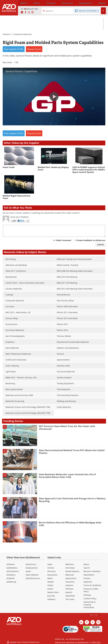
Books (50, 578)
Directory (50, 3)
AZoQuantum (32, 568)
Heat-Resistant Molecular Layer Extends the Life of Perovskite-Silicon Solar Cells (67, 476)
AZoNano (11, 564)
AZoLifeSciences (33, 578)
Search (87, 568)
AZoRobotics (12, 568)
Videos (50, 585)
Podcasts (69, 589)
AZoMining (11, 582)
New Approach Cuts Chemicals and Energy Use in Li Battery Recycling (72, 500)
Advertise (88, 582)
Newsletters (89, 575)
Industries (70, 582)
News (50, 564)
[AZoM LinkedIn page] (22, 12)
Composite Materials (22, 34)
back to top (95, 615)
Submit (100, 244)
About (86, 564)
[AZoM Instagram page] (33, 12)
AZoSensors (31, 564)
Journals (51, 596)
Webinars (70, 564)
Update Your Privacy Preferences (23, 641)
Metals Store (53, 592)
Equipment (52, 575)
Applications (71, 578)
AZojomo (69, 585)
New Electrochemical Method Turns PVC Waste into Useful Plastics (72, 452)
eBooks (51, 582)
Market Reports (72, 571)
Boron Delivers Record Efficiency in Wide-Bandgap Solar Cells (70, 524)
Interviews (70, 568)
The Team (70, 599)
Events (50, 589)
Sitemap (87, 595)
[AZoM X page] (29, 12)
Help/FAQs (70, 596)
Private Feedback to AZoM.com (91, 240)
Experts (69, 592)
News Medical (32, 575)
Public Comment (63, 240)
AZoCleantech (13, 571)
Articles (51, 568)
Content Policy (90, 598)
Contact (87, 578)
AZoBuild (10, 578)
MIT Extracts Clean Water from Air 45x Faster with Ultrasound (67, 428)
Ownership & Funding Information (89, 605)
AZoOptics (11, 575)
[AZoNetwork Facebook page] (26, 12)
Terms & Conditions (92, 585)
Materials (70, 575)
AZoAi (28, 571)
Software (51, 599)
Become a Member (92, 571)
